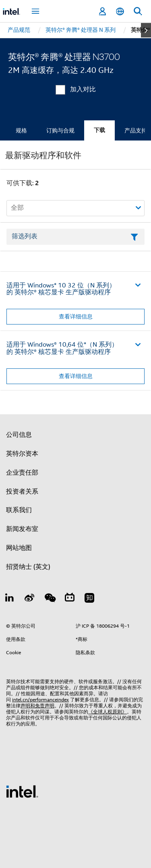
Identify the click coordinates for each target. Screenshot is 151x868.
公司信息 (19, 435)
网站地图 (19, 548)
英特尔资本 (22, 454)
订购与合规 (60, 130)
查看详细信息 (76, 316)
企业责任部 (22, 473)
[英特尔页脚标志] (22, 791)
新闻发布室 (22, 529)
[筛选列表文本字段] (75, 237)
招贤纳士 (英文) (28, 567)
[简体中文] (120, 11)
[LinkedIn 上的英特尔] (10, 599)
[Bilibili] (70, 599)
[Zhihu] (89, 599)
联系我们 (19, 510)
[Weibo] (30, 599)
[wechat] (50, 599)
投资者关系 (22, 492)
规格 (21, 130)
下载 (99, 130)
